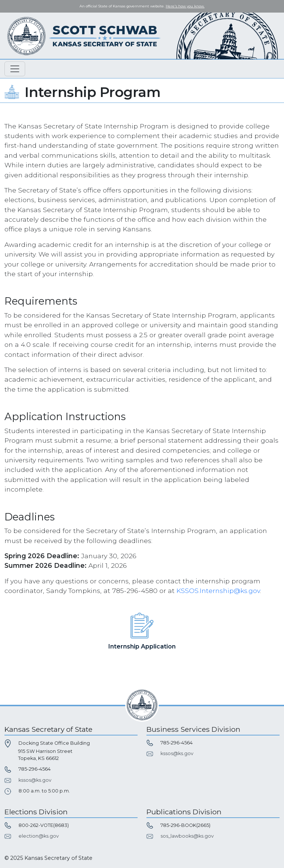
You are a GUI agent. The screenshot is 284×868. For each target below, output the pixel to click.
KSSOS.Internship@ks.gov (218, 591)
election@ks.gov (39, 836)
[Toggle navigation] (15, 69)
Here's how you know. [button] (185, 6)
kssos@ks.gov (35, 780)
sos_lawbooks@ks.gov (187, 836)
